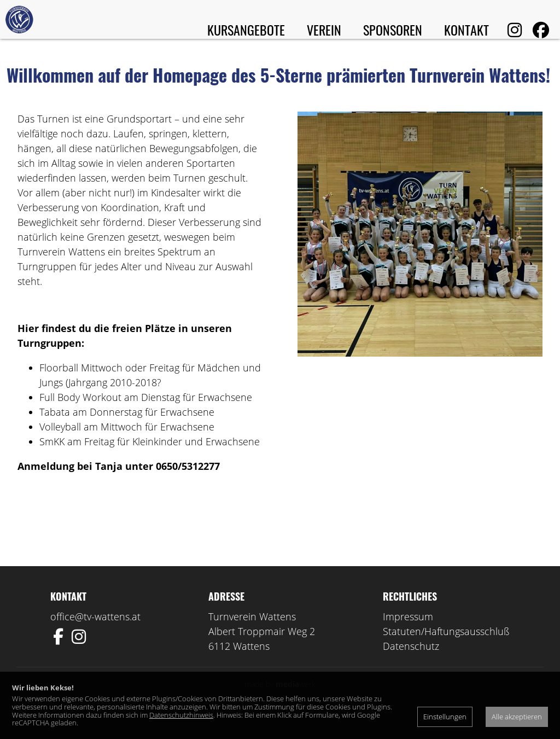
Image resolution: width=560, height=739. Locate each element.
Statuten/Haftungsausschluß (446, 653)
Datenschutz (411, 667)
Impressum (408, 638)
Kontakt (466, 30)
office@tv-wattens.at (95, 638)
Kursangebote (246, 30)
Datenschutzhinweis (181, 715)
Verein (324, 30)
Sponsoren (393, 30)
